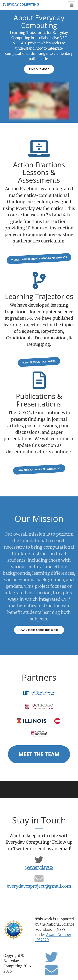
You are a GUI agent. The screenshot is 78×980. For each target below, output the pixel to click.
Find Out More (39, 69)
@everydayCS (39, 867)
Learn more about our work (39, 630)
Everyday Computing (21, 4)
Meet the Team (39, 754)
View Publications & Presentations (39, 469)
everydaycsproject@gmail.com (39, 886)
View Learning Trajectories (39, 362)
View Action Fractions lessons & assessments (39, 259)
